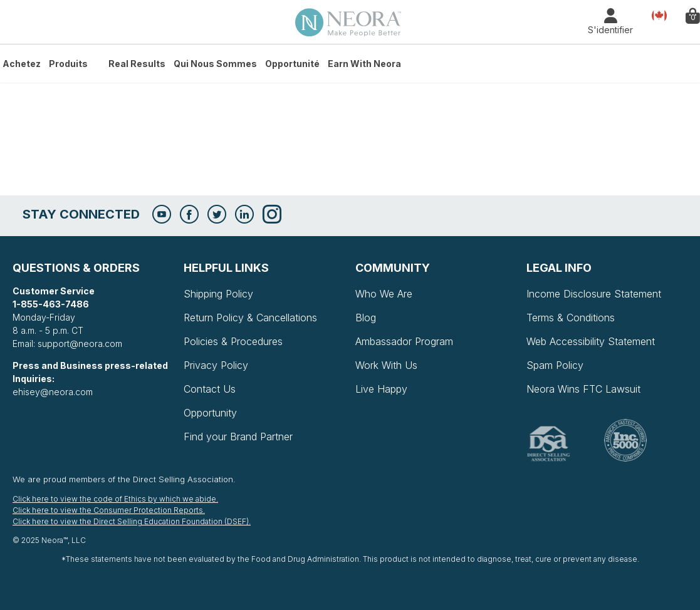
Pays (659, 15)
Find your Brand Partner (238, 437)
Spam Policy (555, 365)
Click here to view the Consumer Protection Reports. (109, 510)
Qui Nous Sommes (215, 64)
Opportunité (292, 64)
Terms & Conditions (571, 318)
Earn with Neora (364, 64)
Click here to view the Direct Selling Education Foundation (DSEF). (132, 521)
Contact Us (210, 389)
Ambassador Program (404, 341)
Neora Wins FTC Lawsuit (583, 389)
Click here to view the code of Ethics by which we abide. (115, 499)
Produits (68, 64)
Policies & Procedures (233, 341)
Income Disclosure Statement (594, 294)
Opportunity (210, 413)
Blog (366, 318)
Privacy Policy (216, 365)
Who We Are (384, 294)
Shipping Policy (218, 294)
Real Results (137, 64)
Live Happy (381, 389)
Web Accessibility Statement (591, 341)
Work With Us (386, 365)
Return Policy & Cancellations (250, 318)
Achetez (22, 64)
